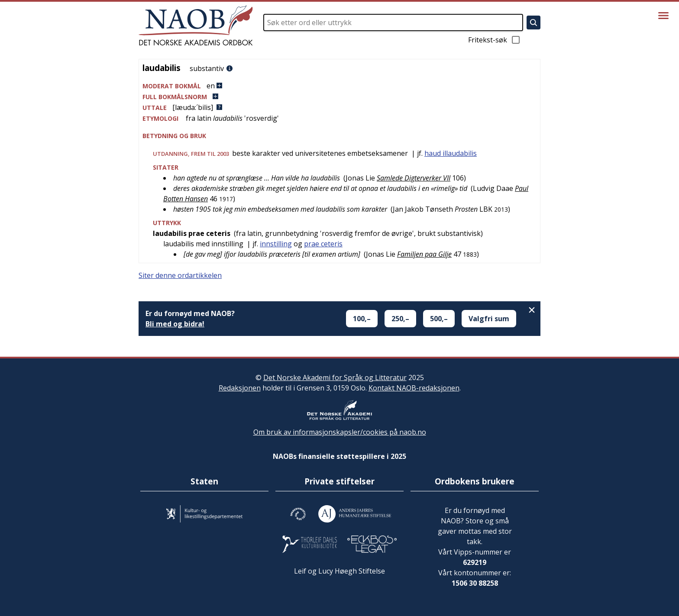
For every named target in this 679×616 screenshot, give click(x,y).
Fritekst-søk (495, 40)
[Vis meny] (663, 16)
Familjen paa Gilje (424, 254)
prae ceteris (323, 244)
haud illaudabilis (451, 153)
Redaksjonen (240, 388)
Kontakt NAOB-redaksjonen (414, 388)
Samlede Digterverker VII (414, 178)
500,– (439, 319)
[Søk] (533, 23)
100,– (362, 319)
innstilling (276, 244)
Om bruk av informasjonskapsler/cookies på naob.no (340, 432)
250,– (400, 319)
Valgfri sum (489, 319)
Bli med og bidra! (175, 324)
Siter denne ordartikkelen (180, 275)
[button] (339, 86)
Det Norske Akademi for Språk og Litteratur (335, 377)
